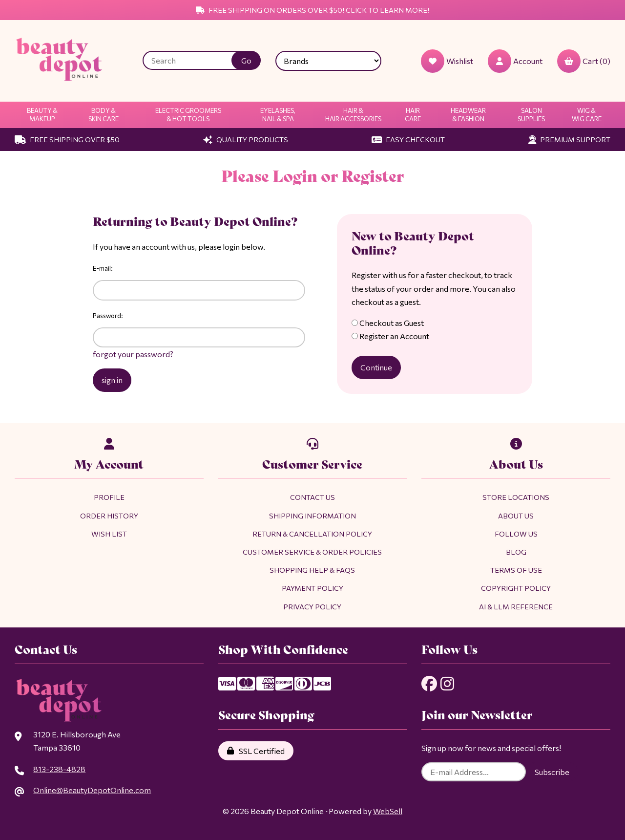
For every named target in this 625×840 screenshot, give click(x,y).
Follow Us (516, 534)
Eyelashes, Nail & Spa (278, 115)
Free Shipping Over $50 (67, 139)
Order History (109, 516)
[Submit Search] (246, 60)
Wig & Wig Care (587, 115)
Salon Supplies (531, 115)
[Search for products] (194, 60)
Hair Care (413, 115)
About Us (516, 516)
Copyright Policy (516, 588)
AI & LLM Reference (516, 606)
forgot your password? (133, 354)
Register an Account (390, 336)
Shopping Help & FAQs (312, 570)
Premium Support (569, 139)
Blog (516, 552)
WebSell (388, 811)
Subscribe (552, 772)
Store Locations (516, 497)
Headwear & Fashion (468, 115)
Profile (109, 497)
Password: (108, 316)
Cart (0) (584, 61)
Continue (376, 367)
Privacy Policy (312, 606)
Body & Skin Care (104, 115)
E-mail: (103, 268)
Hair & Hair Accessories (353, 115)
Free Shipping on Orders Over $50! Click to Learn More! (312, 10)
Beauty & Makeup (42, 115)
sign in (112, 380)
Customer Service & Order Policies (312, 552)
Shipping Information (312, 516)
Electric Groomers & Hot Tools (188, 115)
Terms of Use (516, 570)
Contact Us (312, 497)
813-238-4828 (59, 769)
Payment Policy (312, 588)
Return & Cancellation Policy (312, 534)
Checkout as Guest (388, 323)
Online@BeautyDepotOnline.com (92, 790)
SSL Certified (256, 751)
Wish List (109, 534)
